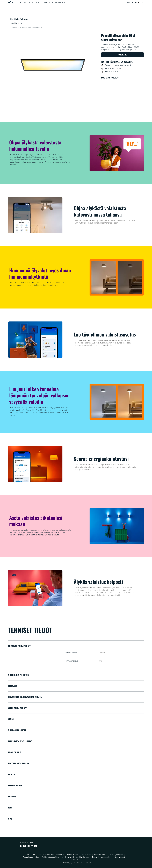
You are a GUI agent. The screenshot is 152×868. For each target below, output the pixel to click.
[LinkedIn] (29, 846)
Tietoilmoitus (75, 859)
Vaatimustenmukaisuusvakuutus (51, 855)
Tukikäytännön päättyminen (53, 857)
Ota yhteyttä (86, 855)
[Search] (143, 2)
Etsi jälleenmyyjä (59, 2)
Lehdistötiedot (100, 855)
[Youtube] (32, 846)
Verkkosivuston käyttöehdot (78, 857)
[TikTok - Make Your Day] (36, 846)
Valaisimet (16, 23)
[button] (136, 2)
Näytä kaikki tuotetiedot (111, 78)
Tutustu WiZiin (35, 2)
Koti (27, 855)
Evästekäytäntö (119, 857)
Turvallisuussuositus (31, 857)
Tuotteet (23, 2)
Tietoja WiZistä (73, 855)
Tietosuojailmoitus (116, 855)
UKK (34, 855)
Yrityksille (46, 2)
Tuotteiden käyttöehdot (101, 857)
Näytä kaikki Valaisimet (18, 19)
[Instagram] (25, 846)
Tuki (128, 2)
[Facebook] (21, 846)
